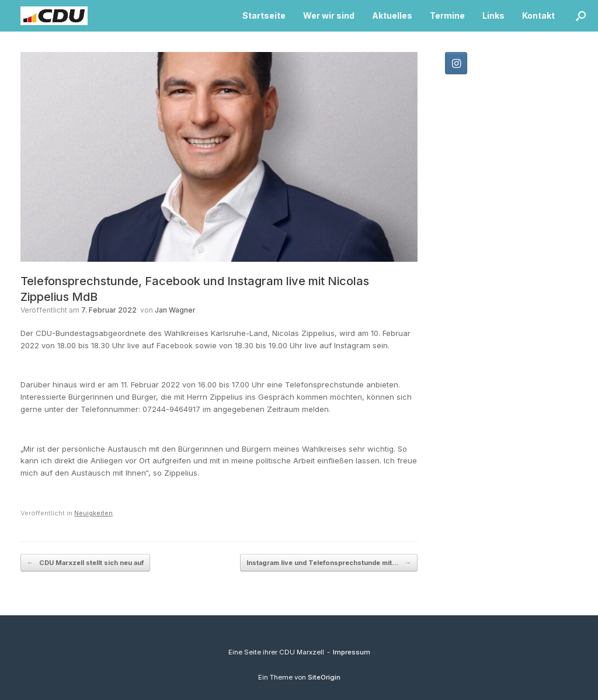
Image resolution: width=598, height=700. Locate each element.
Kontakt (538, 15)
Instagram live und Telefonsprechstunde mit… (329, 563)
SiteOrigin (324, 677)
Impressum (352, 652)
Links (493, 15)
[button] (581, 16)
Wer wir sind (329, 15)
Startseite (264, 15)
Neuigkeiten (93, 513)
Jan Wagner (175, 310)
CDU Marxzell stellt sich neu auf (85, 563)
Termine (447, 15)
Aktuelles (392, 15)
